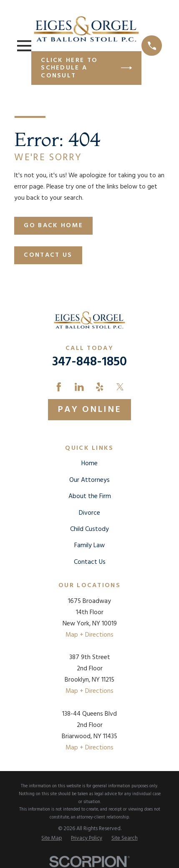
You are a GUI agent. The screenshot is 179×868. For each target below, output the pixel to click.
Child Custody (89, 529)
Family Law (89, 546)
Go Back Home (53, 226)
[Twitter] (120, 387)
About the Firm (90, 496)
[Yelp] (100, 387)
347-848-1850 (89, 362)
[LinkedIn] (79, 387)
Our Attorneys (89, 480)
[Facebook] (59, 387)
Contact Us (48, 255)
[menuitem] (52, 839)
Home (89, 464)
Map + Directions (89, 635)
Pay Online (89, 410)
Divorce (89, 513)
